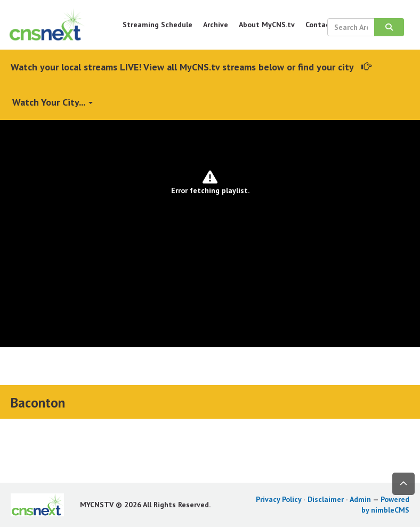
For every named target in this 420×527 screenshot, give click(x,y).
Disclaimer (326, 499)
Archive (216, 25)
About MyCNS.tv (267, 25)
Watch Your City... (53, 102)
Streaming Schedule (157, 25)
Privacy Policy (278, 499)
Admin (360, 499)
